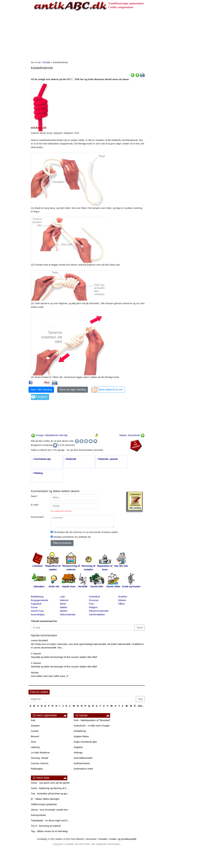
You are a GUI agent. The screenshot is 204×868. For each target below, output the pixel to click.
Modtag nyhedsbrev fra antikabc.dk (72, 537)
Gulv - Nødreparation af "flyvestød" (92, 720)
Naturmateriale (68, 614)
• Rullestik (70, 459)
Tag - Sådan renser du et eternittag (49, 831)
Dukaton (35, 726)
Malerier (64, 600)
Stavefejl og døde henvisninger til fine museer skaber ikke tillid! (64, 657)
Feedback (41, 397)
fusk (33, 720)
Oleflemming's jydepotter (44, 804)
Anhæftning (80, 731)
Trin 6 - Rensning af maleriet (46, 826)
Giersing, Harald (39, 758)
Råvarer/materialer (99, 611)
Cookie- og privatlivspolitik (123, 839)
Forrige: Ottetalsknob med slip (49, 435)
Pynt (91, 604)
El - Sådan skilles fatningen (45, 799)
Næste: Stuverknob (132, 435)
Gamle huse (37, 611)
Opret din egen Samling (73, 390)
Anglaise (78, 747)
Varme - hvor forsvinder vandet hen (49, 810)
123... (141, 706)
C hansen (36, 654)
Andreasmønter (82, 763)
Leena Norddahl (39, 640)
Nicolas (35, 673)
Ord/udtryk (95, 597)
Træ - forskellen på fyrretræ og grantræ (51, 794)
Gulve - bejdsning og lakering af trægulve (51, 788)
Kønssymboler (38, 815)
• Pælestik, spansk (107, 459)
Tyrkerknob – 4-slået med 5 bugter (92, 726)
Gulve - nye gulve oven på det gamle (50, 783)
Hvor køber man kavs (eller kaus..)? (50, 676)
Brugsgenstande (40, 600)
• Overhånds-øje (42, 459)
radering (35, 747)
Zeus (33, 742)
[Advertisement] (15, 48)
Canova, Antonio (40, 763)
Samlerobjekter (97, 614)
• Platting (38, 473)
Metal (63, 604)
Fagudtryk (36, 604)
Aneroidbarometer (83, 758)
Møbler (64, 607)
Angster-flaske (81, 736)
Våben (121, 604)
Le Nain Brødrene (40, 752)
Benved (35, 736)
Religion (93, 607)
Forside (46, 62)
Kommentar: (38, 517)
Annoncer (91, 839)
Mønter (64, 611)
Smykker (123, 597)
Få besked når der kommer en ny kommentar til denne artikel (86, 532)
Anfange (78, 752)
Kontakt (103, 839)
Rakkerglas (37, 769)
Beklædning (37, 597)
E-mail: (35, 505)
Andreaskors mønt (83, 769)
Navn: (34, 496)
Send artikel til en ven (111, 390)
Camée (35, 731)
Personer (94, 600)
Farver (34, 607)
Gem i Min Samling (41, 390)
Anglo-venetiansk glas (85, 742)
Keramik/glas (38, 614)
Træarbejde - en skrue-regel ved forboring (51, 820)
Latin (62, 597)
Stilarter (122, 600)
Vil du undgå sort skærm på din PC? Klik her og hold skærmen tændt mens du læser (80, 79)
